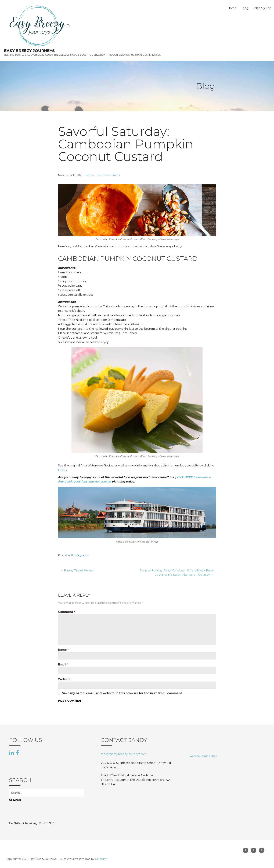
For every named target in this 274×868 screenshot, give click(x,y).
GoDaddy (101, 859)
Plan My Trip (263, 8)
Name (63, 650)
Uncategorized (80, 555)
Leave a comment (109, 175)
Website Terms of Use (203, 756)
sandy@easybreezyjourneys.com (124, 754)
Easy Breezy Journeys (29, 51)
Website (64, 679)
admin (90, 175)
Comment (67, 612)
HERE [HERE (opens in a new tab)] (62, 470)
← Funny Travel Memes (77, 570)
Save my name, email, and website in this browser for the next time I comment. (122, 693)
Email (63, 665)
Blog (245, 8)
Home (232, 8)
